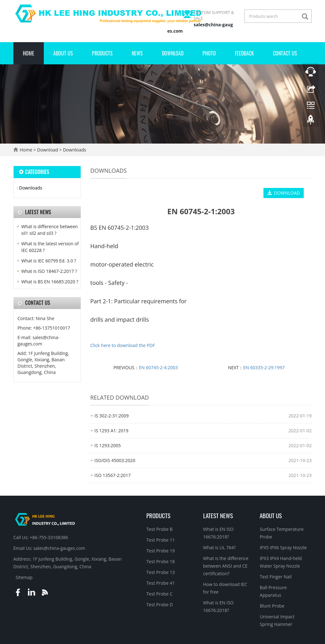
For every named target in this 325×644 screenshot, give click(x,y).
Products (102, 53)
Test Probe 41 (161, 583)
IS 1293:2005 (108, 445)
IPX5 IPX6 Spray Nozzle (283, 547)
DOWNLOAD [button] (284, 193)
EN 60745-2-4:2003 (158, 367)
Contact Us (285, 53)
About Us (63, 53)
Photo (209, 53)
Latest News (218, 515)
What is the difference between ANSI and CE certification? (226, 566)
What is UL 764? (219, 547)
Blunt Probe (272, 606)
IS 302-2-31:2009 (112, 416)
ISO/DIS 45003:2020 (115, 460)
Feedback (244, 53)
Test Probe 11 (161, 540)
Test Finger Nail (275, 577)
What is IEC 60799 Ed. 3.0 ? (49, 261)
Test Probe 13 (161, 572)
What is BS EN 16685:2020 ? (50, 282)
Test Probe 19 (161, 551)
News (137, 53)
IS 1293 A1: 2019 (112, 431)
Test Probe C (159, 594)
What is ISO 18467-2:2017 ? (49, 271)
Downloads (74, 150)
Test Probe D (160, 605)
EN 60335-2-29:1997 (264, 367)
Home (29, 53)
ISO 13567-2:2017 (113, 475)
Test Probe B (159, 529)
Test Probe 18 (161, 561)
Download (173, 53)
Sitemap (24, 577)
